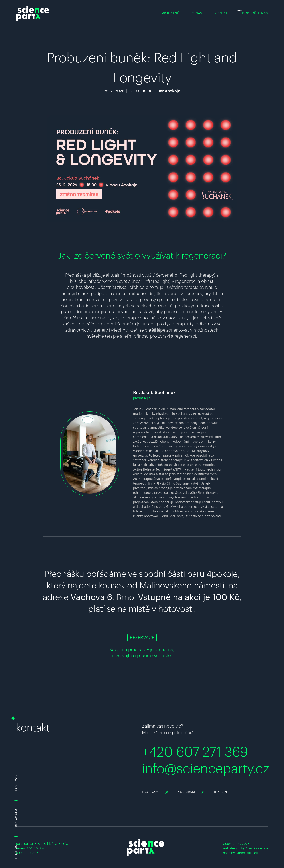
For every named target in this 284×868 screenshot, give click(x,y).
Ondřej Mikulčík (247, 853)
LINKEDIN (16, 852)
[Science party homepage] (33, 14)
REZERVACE (142, 638)
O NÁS (197, 13)
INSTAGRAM (16, 818)
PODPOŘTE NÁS (255, 13)
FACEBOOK (150, 792)
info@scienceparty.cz (206, 769)
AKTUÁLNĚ (171, 13)
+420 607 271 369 (195, 752)
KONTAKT (222, 13)
